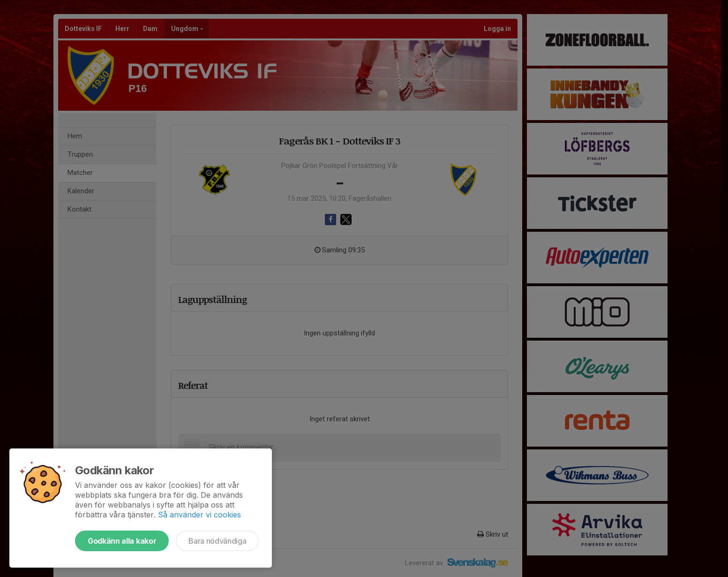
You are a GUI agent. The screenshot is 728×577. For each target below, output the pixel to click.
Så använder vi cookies (199, 515)
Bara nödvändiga (217, 541)
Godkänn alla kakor (122, 541)
